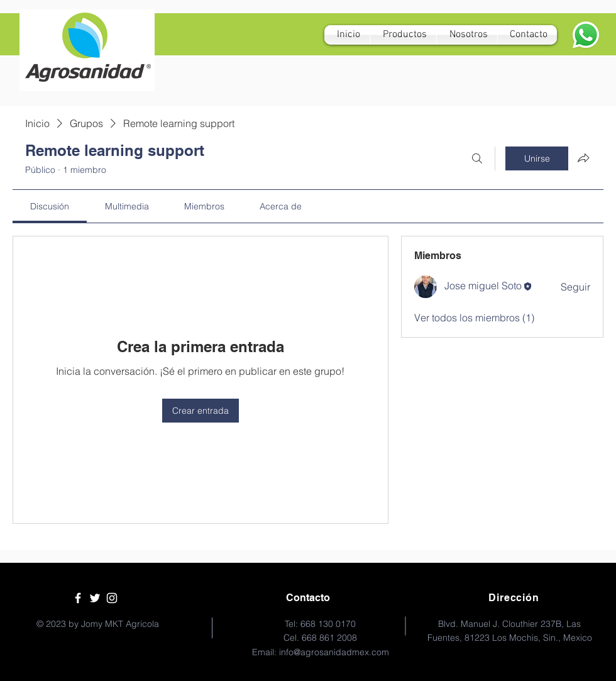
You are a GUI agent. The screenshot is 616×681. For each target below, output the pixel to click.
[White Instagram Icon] (112, 598)
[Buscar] (477, 158)
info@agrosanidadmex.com (334, 652)
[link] (50, 206)
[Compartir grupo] (583, 158)
